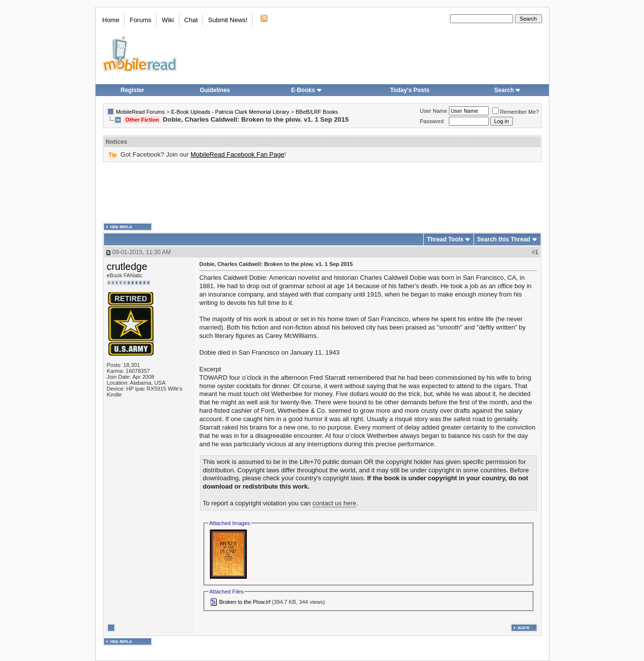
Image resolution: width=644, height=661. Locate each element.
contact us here (334, 503)
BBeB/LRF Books (317, 112)
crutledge (127, 266)
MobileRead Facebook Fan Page (237, 154)
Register (133, 90)
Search (508, 90)
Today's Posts (410, 90)
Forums (140, 20)
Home (111, 20)
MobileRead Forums (140, 112)
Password (432, 121)
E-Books (307, 90)
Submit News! (228, 20)
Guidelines (215, 90)
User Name (434, 111)
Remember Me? (516, 112)
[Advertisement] (322, 193)
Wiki (168, 20)
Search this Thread (504, 239)
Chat (191, 20)
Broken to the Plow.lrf (245, 602)
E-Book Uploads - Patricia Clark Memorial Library (230, 112)
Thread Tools (445, 239)
